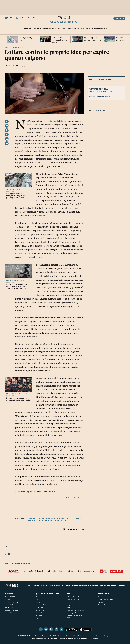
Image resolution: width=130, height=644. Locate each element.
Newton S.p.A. (34, 520)
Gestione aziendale (32, 28)
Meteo (69, 607)
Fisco (37, 597)
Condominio (40, 610)
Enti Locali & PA (41, 605)
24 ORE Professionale (12, 602)
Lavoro (38, 602)
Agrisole (38, 618)
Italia (30, 586)
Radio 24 (8, 600)
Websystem (108, 636)
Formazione (74, 28)
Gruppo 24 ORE (10, 597)
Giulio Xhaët (12, 66)
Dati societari (34, 636)
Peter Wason (61, 520)
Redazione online (39, 639)
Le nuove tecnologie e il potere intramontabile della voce (18, 400)
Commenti (83, 586)
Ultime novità (99, 89)
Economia (44, 586)
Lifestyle (122, 586)
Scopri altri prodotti (100, 97)
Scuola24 (39, 613)
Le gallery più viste (98, 111)
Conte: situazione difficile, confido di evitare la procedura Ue (92, 39)
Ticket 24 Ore (9, 613)
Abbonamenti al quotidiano (107, 597)
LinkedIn (31, 518)
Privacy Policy (73, 639)
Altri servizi (71, 618)
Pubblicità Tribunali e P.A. (75, 610)
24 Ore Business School (97, 28)
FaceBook (51, 518)
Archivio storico (103, 605)
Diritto (38, 600)
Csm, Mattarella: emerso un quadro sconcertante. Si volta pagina (59, 40)
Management (65, 22)
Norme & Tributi (71, 586)
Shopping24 (9, 607)
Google (61, 518)
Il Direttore (53, 639)
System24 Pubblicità (12, 610)
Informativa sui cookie (89, 639)
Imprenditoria (50, 28)
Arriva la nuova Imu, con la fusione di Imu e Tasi (28, 39)
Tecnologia (112, 586)
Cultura (103, 586)
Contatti (62, 639)
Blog (68, 605)
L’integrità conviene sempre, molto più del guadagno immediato (16, 196)
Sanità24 (39, 615)
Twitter (41, 518)
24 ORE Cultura (10, 605)
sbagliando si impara (15, 189)
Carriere (62, 28)
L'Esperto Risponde (73, 597)
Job (83, 28)
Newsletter (70, 602)
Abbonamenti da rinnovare (107, 600)
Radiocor (101, 602)
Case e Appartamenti (74, 613)
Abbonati (119, 18)
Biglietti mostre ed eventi (75, 615)
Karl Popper (48, 520)
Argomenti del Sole (73, 600)
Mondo (36, 586)
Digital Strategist (74, 518)
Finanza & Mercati (57, 586)
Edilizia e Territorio (42, 607)
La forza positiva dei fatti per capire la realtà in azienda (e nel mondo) (17, 286)
